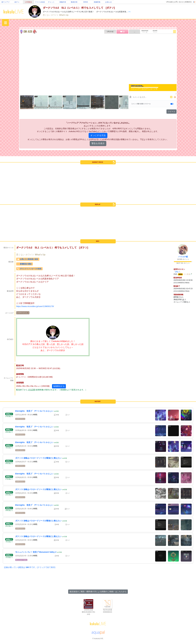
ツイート (171, 111)
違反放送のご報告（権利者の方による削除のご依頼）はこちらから (98, 592)
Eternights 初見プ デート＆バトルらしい (34, 411)
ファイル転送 (40, 2)
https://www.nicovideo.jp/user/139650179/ (35, 306)
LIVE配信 (28, 2)
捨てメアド (6, 2)
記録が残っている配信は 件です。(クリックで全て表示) (30, 567)
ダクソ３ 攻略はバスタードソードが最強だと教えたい (38, 458)
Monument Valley (21, 560)
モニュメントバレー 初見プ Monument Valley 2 (36, 552)
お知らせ (108, 2)
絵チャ (17, 2)
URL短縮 (169, 2)
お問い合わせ (179, 2)
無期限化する (59, 386)
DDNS (86, 2)
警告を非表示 (98, 143)
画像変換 (97, 2)
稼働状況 (188, 2)
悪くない (47, 15)
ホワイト (55, 15)
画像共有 (63, 2)
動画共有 (74, 2)
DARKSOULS (23, 313)
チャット (51, 2)
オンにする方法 (98, 135)
